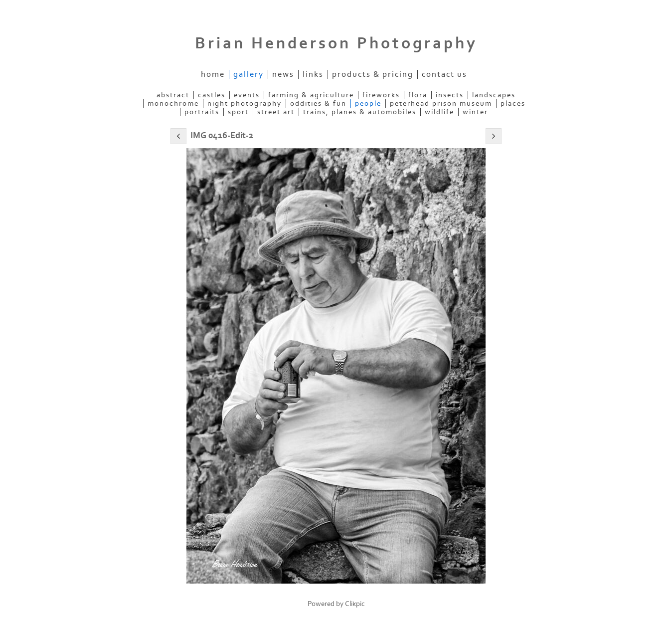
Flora (418, 95)
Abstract (173, 95)
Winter (475, 112)
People (368, 103)
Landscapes (494, 95)
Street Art (276, 112)
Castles (212, 95)
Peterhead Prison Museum (441, 103)
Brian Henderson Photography (336, 43)
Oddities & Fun (318, 103)
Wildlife (439, 112)
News (283, 74)
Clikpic (355, 604)
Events (247, 95)
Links (313, 74)
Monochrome (173, 103)
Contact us (444, 74)
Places (513, 103)
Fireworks (381, 95)
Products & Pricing (373, 74)
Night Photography (245, 103)
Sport (238, 112)
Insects (450, 95)
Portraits (202, 112)
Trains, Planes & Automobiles (360, 112)
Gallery (249, 74)
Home (213, 74)
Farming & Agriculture (311, 95)
